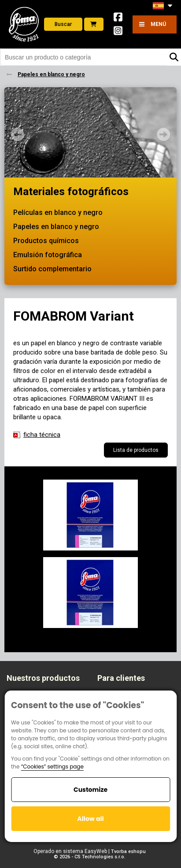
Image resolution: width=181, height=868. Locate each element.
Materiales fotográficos (71, 192)
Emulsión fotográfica (48, 255)
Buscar (63, 24)
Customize (90, 790)
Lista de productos (136, 450)
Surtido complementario (52, 269)
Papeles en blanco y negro (56, 227)
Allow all (90, 819)
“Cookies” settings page (52, 766)
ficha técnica (42, 435)
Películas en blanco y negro (58, 212)
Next (163, 134)
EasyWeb (96, 851)
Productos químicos (46, 241)
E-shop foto (93, 24)
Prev (18, 134)
